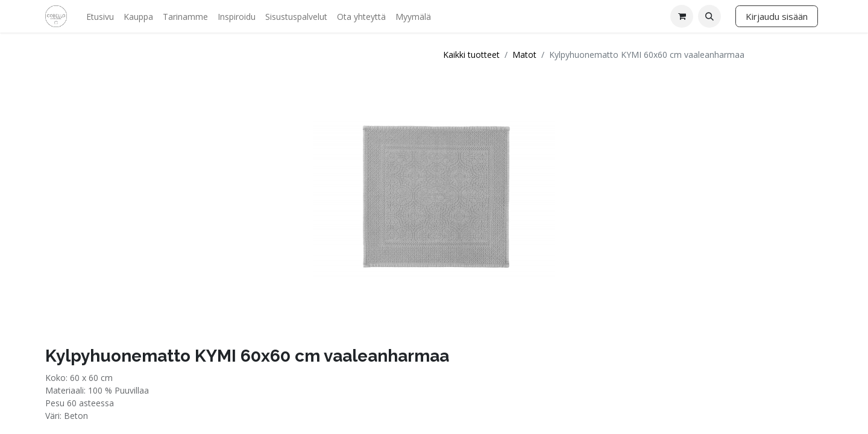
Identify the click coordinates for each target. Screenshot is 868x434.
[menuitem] (100, 17)
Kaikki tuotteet (471, 55)
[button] (709, 16)
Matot (524, 55)
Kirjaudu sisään (777, 16)
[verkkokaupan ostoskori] (682, 16)
